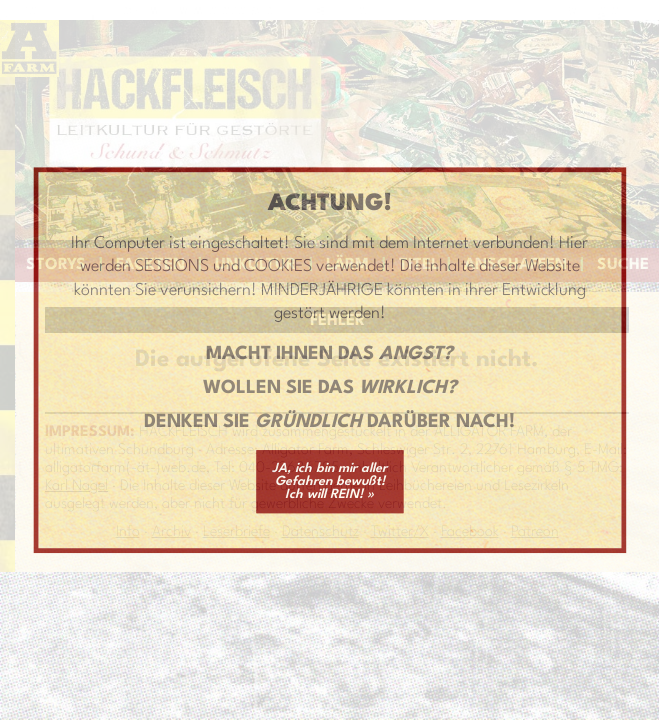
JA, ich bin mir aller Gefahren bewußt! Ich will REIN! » (329, 481)
